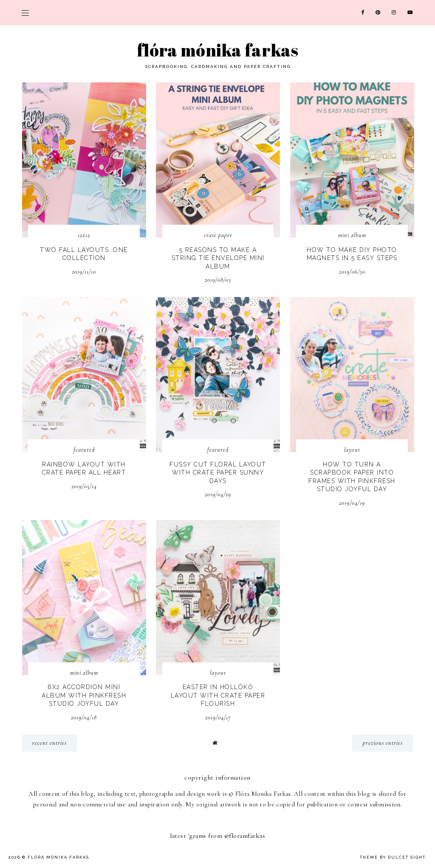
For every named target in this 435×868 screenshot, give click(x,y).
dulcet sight (407, 857)
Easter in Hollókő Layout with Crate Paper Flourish (218, 695)
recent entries (49, 743)
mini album (352, 235)
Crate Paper (218, 235)
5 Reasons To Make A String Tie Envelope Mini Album (218, 258)
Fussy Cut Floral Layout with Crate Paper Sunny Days (218, 473)
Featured (84, 450)
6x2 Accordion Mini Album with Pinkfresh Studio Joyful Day (84, 695)
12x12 (84, 235)
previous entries (383, 743)
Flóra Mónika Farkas (217, 50)
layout (352, 450)
